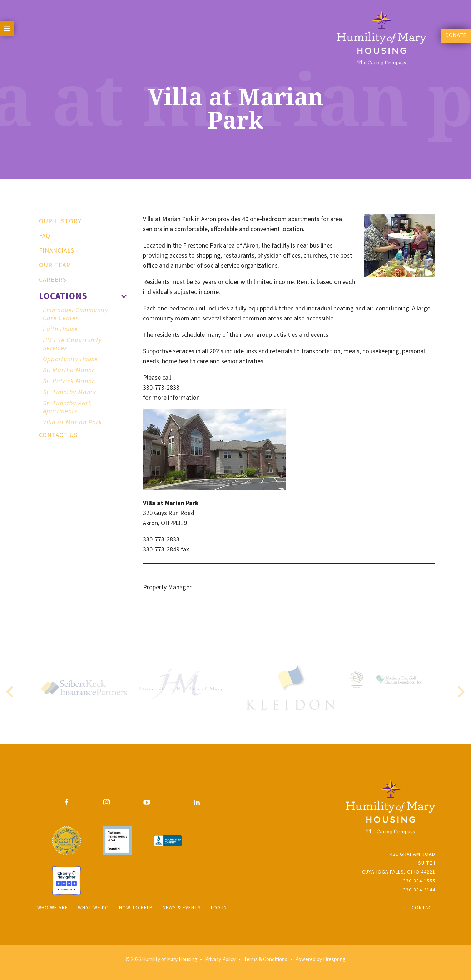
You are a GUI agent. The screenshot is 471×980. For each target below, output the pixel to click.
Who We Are (53, 908)
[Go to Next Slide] (461, 692)
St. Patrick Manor (69, 381)
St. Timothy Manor (70, 392)
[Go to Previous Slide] (10, 692)
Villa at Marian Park (73, 422)
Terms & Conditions (266, 959)
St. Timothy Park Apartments (67, 407)
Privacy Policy (220, 959)
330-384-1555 (419, 881)
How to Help (136, 908)
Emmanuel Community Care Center (76, 314)
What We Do (93, 908)
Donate (456, 35)
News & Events (182, 908)
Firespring (334, 959)
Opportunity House (70, 359)
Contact (423, 908)
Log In (219, 908)
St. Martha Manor (69, 370)
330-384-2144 (419, 890)
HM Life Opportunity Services (72, 344)
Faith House (60, 329)
